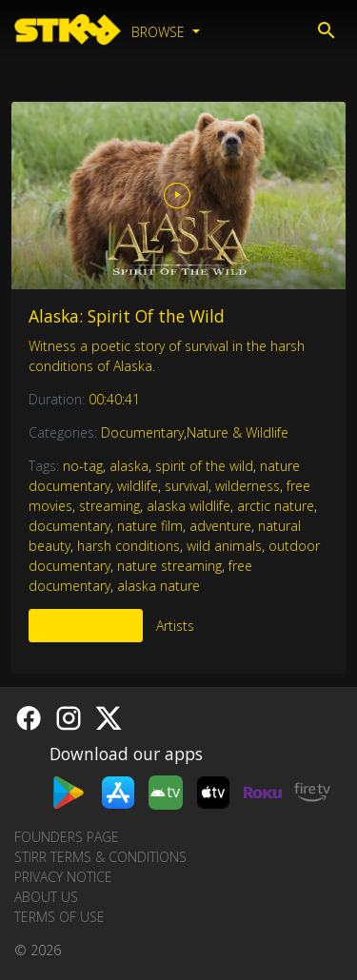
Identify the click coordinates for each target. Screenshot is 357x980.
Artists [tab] (175, 626)
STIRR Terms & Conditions (100, 857)
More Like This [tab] (86, 626)
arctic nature (276, 506)
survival (187, 486)
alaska (129, 466)
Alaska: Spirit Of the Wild (127, 316)
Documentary (142, 432)
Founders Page (67, 837)
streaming (109, 506)
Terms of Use (59, 917)
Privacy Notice (63, 877)
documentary (69, 526)
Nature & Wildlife (238, 432)
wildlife (138, 486)
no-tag (83, 466)
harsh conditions (129, 546)
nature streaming (169, 566)
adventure (220, 526)
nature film (150, 526)
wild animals (224, 546)
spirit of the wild (204, 466)
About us (46, 897)
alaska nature (159, 586)
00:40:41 (114, 399)
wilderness (248, 486)
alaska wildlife (188, 506)
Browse (160, 32)
